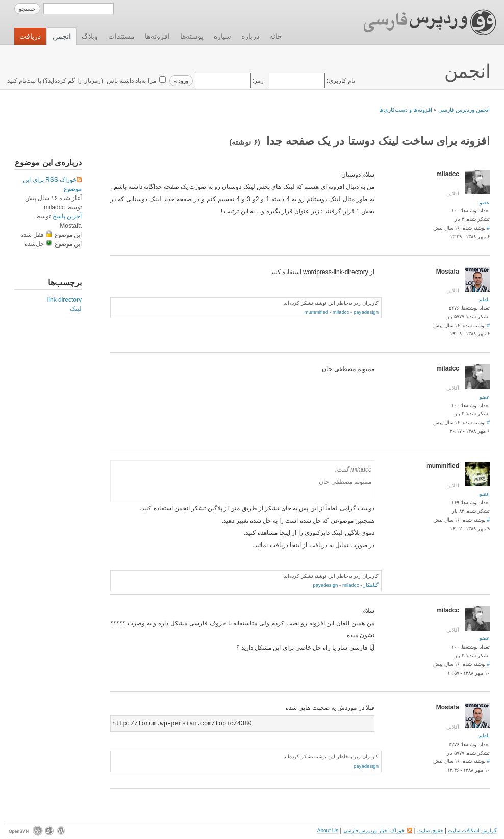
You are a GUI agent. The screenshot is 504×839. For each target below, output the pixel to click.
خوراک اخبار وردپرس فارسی (378, 831)
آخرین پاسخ (67, 216)
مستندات (121, 36)
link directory (65, 300)
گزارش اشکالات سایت (472, 831)
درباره (250, 36)
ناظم (484, 299)
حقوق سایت (430, 831)
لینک (76, 309)
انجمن (62, 36)
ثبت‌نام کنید (21, 81)
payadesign (366, 312)
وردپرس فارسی (420, 22)
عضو (485, 202)
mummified (316, 312)
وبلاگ (90, 36)
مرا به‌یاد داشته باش (130, 81)
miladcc (341, 312)
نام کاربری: (311, 81)
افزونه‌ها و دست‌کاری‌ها (406, 110)
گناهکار (371, 585)
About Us (328, 831)
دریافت (30, 36)
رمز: (228, 81)
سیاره (222, 36)
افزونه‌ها (157, 36)
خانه (276, 36)
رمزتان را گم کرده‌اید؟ (73, 81)
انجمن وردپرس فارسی (464, 110)
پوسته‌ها (192, 36)
